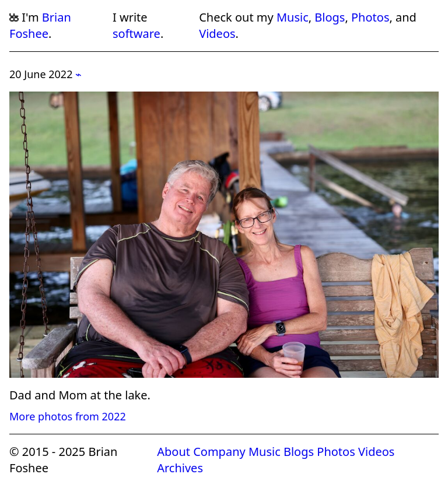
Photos (370, 17)
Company (219, 452)
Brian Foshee (40, 25)
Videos (217, 34)
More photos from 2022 (68, 416)
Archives (180, 468)
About (174, 452)
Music (293, 17)
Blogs (330, 17)
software (136, 34)
